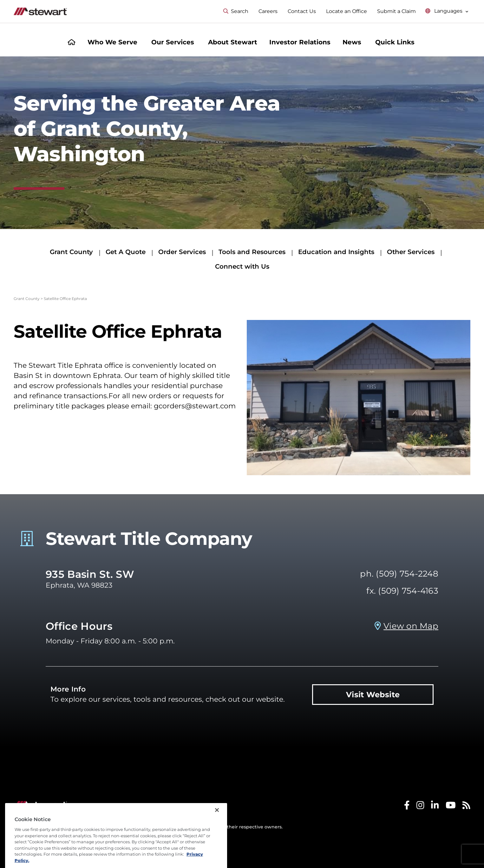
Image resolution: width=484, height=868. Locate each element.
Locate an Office (347, 11)
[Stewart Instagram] (420, 807)
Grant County (71, 252)
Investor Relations (300, 42)
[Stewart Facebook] (407, 807)
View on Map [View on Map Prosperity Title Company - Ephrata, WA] (411, 626)
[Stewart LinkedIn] (435, 807)
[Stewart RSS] (466, 807)
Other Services (411, 252)
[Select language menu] (447, 11)
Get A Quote (126, 252)
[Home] (72, 43)
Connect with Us (242, 266)
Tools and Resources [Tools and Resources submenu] (252, 252)
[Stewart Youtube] (451, 807)
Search (236, 11)
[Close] (217, 825)
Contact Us (302, 11)
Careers (268, 11)
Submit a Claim (396, 11)
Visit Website (373, 695)
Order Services (182, 252)
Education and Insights (336, 252)
